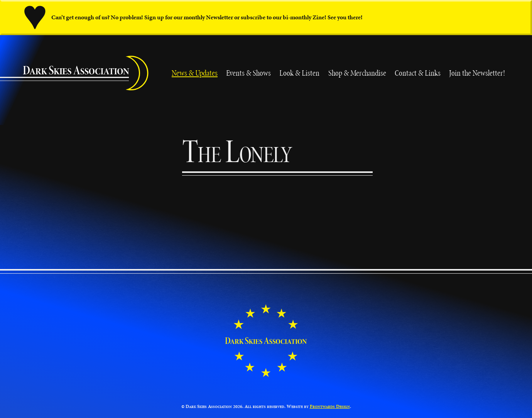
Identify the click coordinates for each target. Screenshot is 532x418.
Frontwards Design (330, 406)
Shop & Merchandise (357, 73)
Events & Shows (248, 73)
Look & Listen (299, 73)
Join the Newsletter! (477, 73)
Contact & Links (418, 73)
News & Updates (195, 73)
